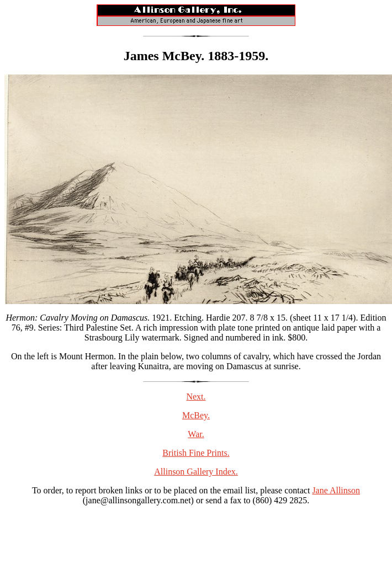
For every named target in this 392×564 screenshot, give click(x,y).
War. (196, 434)
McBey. (196, 415)
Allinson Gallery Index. (196, 472)
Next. (196, 397)
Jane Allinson (336, 490)
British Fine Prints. (196, 453)
